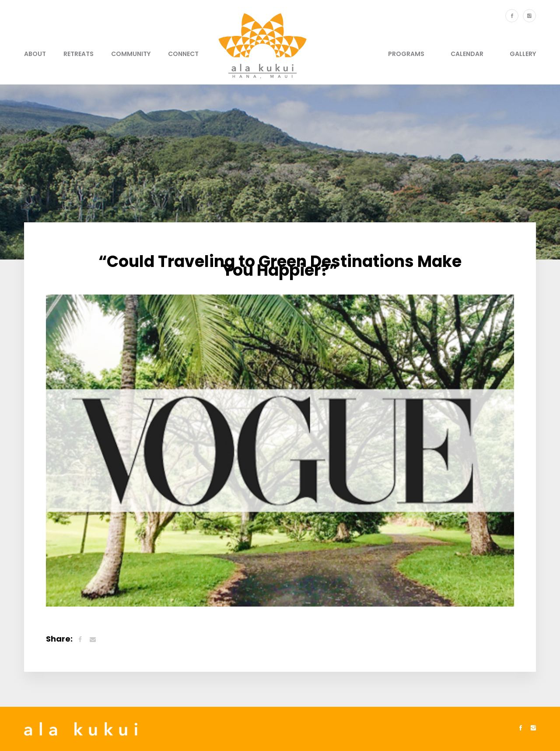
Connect (183, 54)
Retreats (79, 54)
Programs (406, 54)
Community (131, 54)
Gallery (523, 54)
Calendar (467, 54)
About (35, 54)
